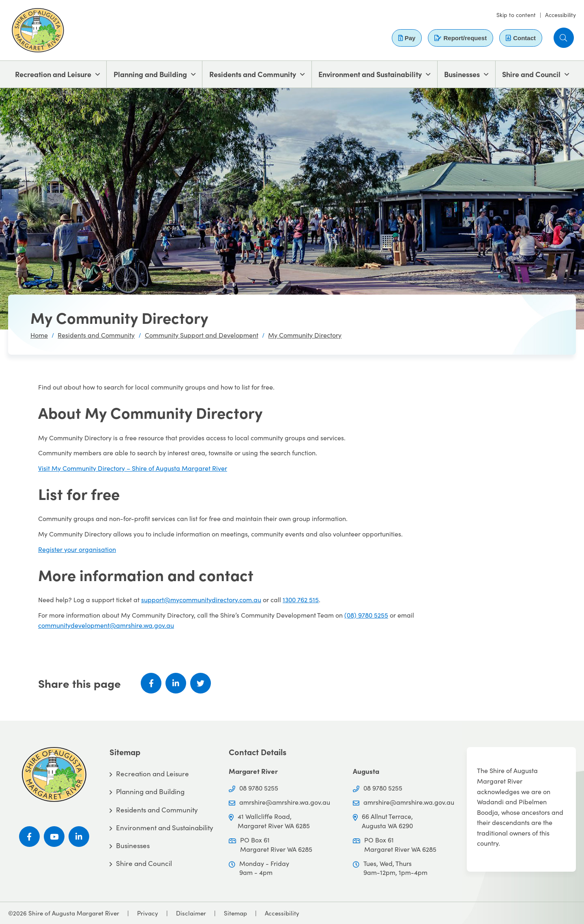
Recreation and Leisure (53, 74)
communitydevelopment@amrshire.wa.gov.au (106, 625)
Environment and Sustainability (370, 74)
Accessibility (560, 15)
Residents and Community (253, 74)
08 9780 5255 (259, 788)
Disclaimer (191, 913)
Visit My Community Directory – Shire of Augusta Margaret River (133, 468)
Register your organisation (77, 549)
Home (39, 335)
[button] (564, 38)
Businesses (462, 74)
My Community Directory (305, 335)
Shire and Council (531, 74)
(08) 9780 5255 (366, 615)
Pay (407, 38)
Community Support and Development (202, 335)
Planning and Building (150, 74)
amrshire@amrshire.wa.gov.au (285, 802)
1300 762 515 (301, 600)
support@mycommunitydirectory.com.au (201, 600)
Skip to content (516, 15)
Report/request (461, 38)
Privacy (148, 913)
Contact (521, 38)
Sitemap (235, 913)
